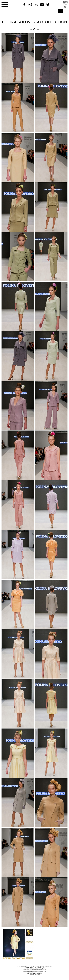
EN (65, 11)
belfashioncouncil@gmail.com (35, 969)
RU (61, 11)
